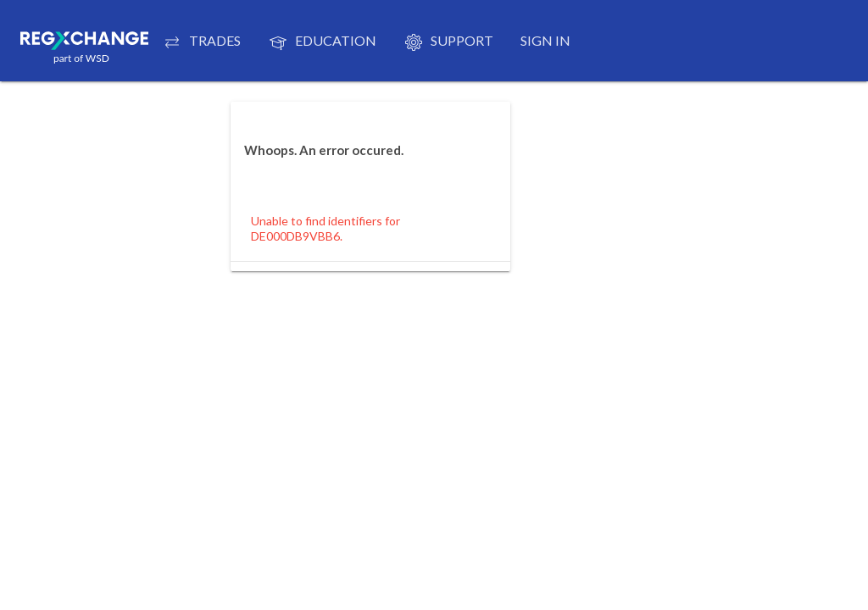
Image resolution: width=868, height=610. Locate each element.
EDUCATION (322, 42)
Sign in (545, 40)
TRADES (201, 42)
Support (448, 42)
